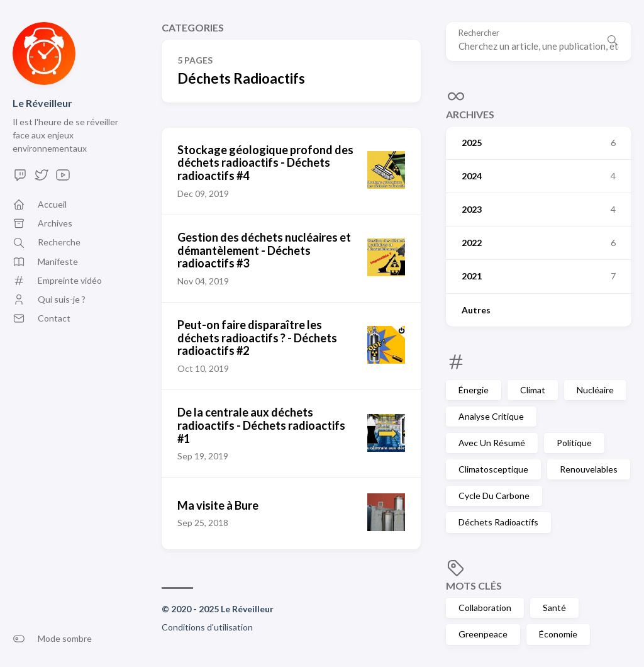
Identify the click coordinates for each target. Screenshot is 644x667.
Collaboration (485, 608)
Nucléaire (595, 390)
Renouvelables (589, 469)
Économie (558, 634)
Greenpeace (483, 634)
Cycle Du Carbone (494, 496)
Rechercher (479, 33)
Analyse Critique (491, 416)
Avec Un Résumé (492, 443)
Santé (554, 608)
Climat (533, 390)
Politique (574, 443)
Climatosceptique (493, 469)
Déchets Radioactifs (498, 522)
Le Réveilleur (42, 103)
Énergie (474, 390)
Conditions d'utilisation (207, 627)
